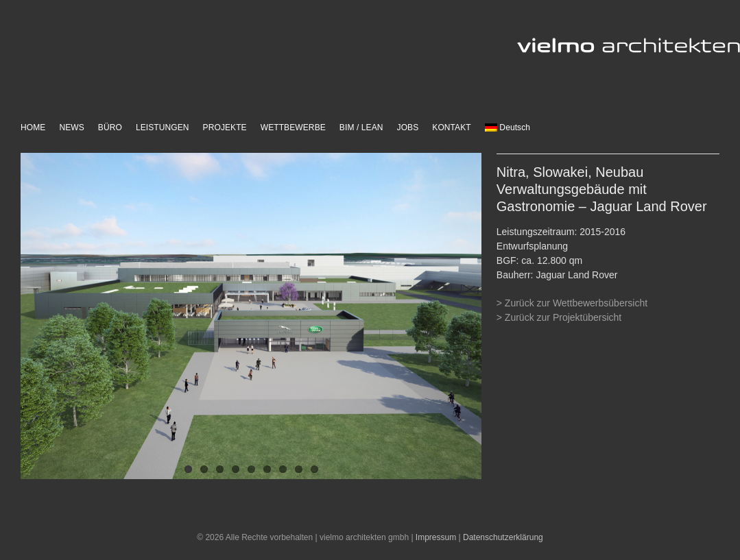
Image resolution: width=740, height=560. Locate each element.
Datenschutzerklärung (503, 537)
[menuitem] (508, 128)
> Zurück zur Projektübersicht (559, 317)
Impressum (436, 537)
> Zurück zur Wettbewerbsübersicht (572, 303)
